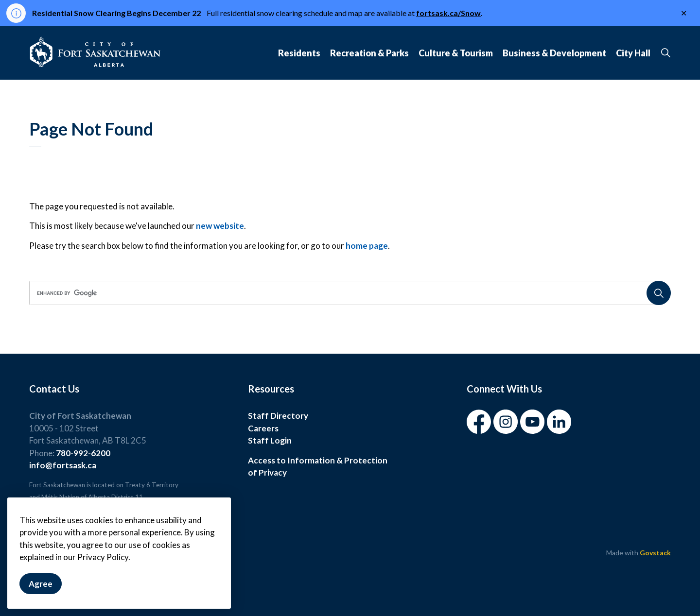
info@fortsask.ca (63, 465)
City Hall (633, 53)
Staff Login (270, 440)
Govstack (655, 553)
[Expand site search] (665, 53)
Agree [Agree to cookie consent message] (41, 596)
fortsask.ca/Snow (448, 13)
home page (367, 246)
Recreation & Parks (369, 53)
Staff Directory (278, 416)
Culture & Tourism (456, 53)
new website (220, 226)
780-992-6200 (83, 453)
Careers (263, 428)
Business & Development (554, 53)
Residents (299, 53)
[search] (347, 293)
